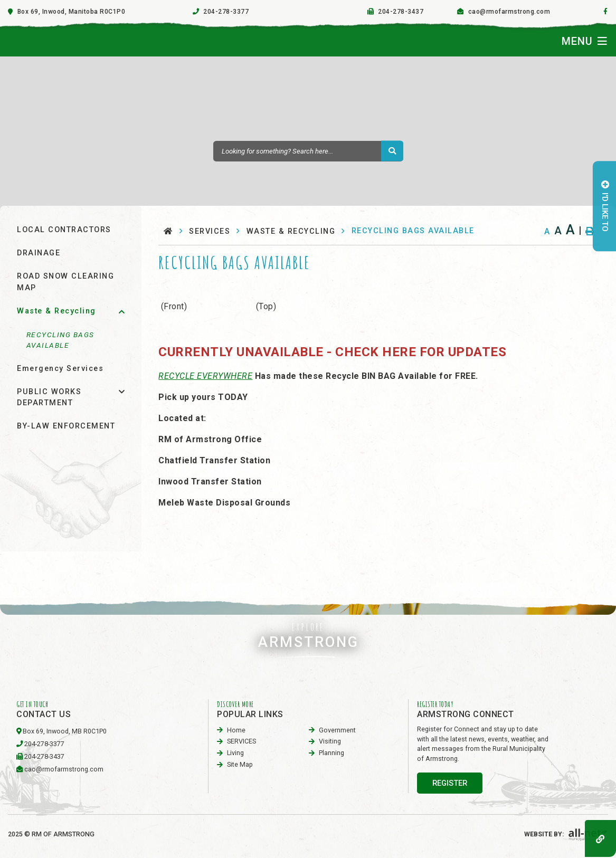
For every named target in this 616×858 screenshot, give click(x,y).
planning (331, 753)
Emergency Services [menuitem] (60, 369)
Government (337, 730)
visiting (330, 741)
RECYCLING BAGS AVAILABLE (413, 231)
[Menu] (585, 41)
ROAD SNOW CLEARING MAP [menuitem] (65, 282)
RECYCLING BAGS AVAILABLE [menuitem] (60, 340)
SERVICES (210, 231)
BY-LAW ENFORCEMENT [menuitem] (66, 426)
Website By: (566, 834)
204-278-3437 (44, 756)
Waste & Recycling (291, 231)
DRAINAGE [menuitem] (39, 253)
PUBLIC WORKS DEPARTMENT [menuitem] (49, 398)
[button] (122, 312)
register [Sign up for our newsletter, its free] (450, 783)
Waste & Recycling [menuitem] (56, 311)
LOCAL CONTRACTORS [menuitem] (64, 230)
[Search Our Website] (308, 151)
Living (235, 753)
